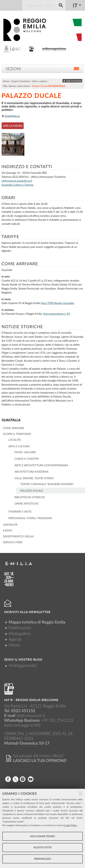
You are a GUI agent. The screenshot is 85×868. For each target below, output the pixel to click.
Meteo (14, 645)
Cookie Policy (70, 825)
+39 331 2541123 (57, 720)
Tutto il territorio (72, 81)
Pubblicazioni (20, 628)
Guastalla (11, 420)
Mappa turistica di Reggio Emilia (37, 622)
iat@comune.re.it (31, 715)
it (75, 5)
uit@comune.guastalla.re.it (17, 181)
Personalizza (42, 859)
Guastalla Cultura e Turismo (18, 185)
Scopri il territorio (21, 81)
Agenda (15, 639)
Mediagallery (20, 634)
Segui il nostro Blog (23, 659)
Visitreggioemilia (23, 665)
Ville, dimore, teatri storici (16, 86)
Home (6, 81)
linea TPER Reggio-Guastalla (58, 303)
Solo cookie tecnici (42, 836)
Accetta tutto (43, 847)
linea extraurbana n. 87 (57, 314)
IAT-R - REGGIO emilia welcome (31, 700)
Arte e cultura (39, 81)
